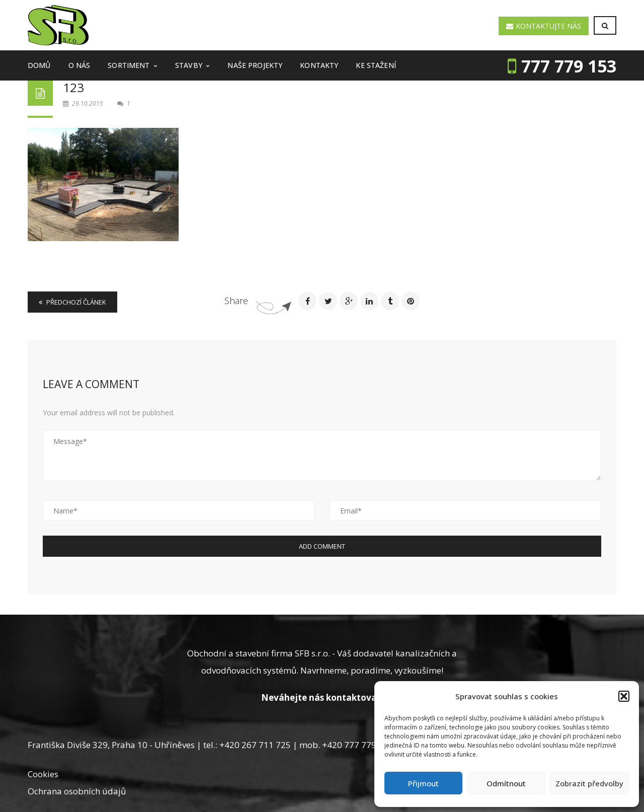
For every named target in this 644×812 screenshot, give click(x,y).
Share (236, 301)
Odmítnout (506, 783)
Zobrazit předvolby (589, 783)
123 (73, 87)
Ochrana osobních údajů (77, 791)
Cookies (43, 774)
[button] (624, 696)
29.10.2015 (84, 103)
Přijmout (423, 783)
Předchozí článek (72, 302)
